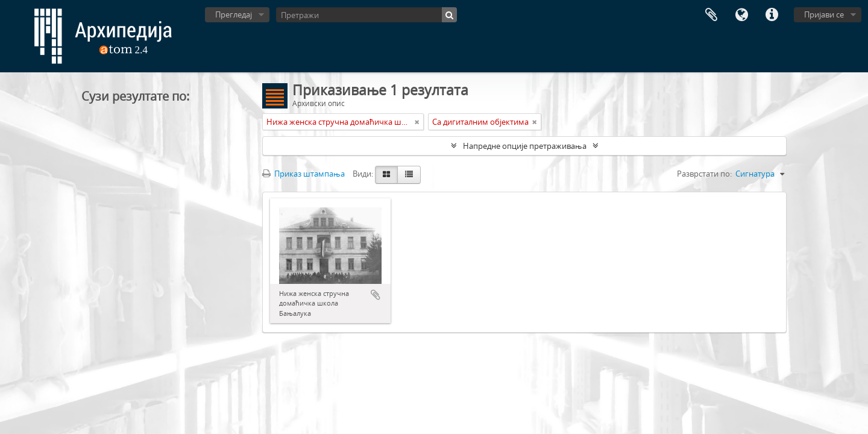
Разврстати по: (704, 174)
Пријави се (824, 14)
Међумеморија (711, 15)
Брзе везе (772, 15)
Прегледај (234, 14)
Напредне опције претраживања (525, 146)
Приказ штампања (303, 174)
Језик (741, 15)
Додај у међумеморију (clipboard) (376, 295)
